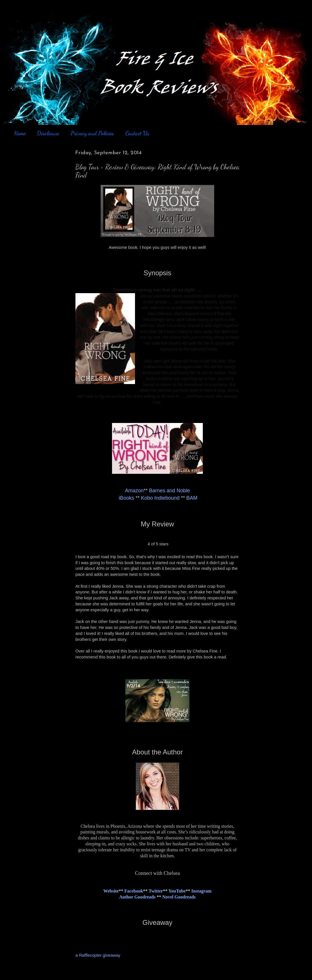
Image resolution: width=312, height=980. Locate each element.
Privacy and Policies (92, 133)
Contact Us (137, 133)
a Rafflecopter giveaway (98, 955)
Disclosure (48, 133)
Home (20, 133)
